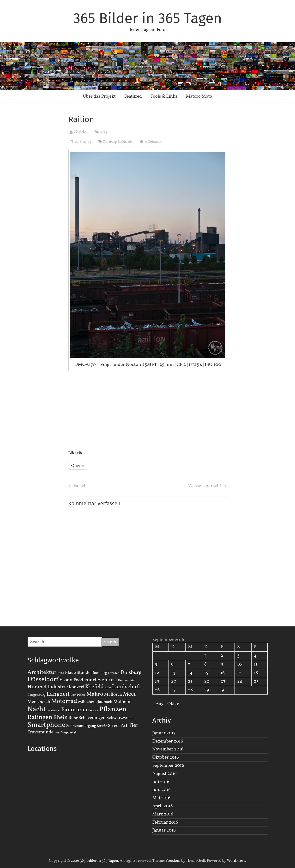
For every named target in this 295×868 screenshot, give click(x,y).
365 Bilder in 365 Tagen (148, 18)
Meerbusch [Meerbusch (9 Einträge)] (39, 702)
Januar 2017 (164, 733)
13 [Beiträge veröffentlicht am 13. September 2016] (173, 673)
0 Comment (151, 142)
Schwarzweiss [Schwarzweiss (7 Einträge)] (120, 718)
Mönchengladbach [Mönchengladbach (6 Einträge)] (95, 702)
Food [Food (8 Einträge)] (78, 680)
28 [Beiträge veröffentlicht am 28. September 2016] (190, 690)
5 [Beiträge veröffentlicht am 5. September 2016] (156, 664)
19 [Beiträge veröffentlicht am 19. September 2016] (157, 681)
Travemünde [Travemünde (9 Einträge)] (41, 732)
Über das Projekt (99, 96)
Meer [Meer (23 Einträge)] (130, 694)
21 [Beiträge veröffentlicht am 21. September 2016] (190, 681)
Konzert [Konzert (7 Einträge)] (77, 687)
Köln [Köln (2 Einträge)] (108, 688)
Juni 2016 (162, 790)
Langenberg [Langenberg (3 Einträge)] (37, 695)
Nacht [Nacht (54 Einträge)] (37, 710)
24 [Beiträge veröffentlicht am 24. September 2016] (240, 681)
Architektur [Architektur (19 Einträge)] (42, 672)
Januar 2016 (164, 830)
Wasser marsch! (207, 486)
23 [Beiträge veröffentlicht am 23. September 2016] (223, 681)
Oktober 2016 (166, 757)
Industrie (125, 142)
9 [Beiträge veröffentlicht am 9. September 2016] (222, 664)
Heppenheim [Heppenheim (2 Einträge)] (127, 681)
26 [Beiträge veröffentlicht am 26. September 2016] (157, 690)
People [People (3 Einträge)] (93, 710)
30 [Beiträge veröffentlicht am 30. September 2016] (223, 690)
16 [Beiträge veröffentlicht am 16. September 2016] (223, 673)
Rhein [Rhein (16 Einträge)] (60, 718)
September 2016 (168, 766)
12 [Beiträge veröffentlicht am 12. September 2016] (157, 673)
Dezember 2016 (168, 741)
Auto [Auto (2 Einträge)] (61, 673)
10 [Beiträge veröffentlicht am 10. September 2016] (239, 664)
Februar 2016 (165, 822)
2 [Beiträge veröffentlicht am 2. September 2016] (222, 656)
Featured (133, 96)
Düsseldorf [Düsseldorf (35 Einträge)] (43, 680)
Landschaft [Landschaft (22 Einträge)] (126, 687)
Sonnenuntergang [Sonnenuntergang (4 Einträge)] (81, 726)
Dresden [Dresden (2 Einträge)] (114, 673)
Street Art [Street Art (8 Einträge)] (118, 726)
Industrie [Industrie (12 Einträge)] (57, 687)
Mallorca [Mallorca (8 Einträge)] (113, 695)
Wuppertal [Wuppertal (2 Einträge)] (69, 733)
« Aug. (159, 704)
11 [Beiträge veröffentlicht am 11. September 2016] (256, 664)
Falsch (78, 486)
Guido (80, 132)
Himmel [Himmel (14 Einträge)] (37, 687)
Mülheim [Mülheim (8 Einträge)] (123, 702)
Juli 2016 (161, 782)
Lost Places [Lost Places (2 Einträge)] (78, 695)
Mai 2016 (161, 798)
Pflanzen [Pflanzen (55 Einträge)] (113, 710)
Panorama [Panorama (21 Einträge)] (74, 710)
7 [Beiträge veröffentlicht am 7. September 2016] (189, 664)
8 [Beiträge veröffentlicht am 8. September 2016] (205, 664)
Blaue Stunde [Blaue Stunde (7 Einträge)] (78, 673)
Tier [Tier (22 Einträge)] (133, 725)
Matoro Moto (199, 96)
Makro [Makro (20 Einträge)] (95, 694)
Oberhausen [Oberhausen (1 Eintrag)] (53, 711)
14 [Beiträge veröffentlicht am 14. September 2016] (190, 673)
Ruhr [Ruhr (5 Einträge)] (73, 718)
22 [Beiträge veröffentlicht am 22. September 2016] (207, 681)
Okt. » (173, 704)
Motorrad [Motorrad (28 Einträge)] (64, 701)
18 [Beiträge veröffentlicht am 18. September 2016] (256, 673)
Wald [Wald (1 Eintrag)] (57, 733)
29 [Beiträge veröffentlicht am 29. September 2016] (207, 690)
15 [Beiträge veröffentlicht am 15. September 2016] (206, 673)
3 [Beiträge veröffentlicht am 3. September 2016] (238, 656)
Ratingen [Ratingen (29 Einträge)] (40, 717)
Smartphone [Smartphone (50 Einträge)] (46, 725)
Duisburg (110, 142)
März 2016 (163, 814)
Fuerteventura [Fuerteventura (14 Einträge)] (101, 680)
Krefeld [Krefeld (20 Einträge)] (94, 687)
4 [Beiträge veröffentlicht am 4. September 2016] (255, 656)
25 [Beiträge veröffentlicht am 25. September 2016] (256, 681)
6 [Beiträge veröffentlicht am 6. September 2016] (172, 664)
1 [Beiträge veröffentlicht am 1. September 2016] (205, 656)
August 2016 (165, 774)
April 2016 (163, 806)
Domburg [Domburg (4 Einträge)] (99, 673)
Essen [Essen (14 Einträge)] (66, 680)
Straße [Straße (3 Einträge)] (102, 726)
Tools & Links (164, 96)
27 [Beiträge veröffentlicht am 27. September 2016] (173, 690)
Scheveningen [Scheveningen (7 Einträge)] (92, 718)
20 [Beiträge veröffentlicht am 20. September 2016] (174, 681)
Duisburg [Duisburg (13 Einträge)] (131, 673)
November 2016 (168, 749)
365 (104, 132)
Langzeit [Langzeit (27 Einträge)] (58, 694)
